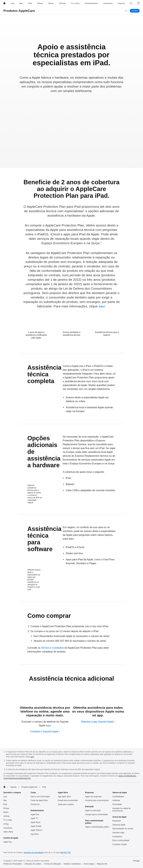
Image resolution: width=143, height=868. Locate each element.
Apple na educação (93, 811)
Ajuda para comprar (66, 804)
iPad (5, 804)
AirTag (6, 824)
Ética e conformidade (121, 840)
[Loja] (12, 3)
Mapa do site (102, 864)
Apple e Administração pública (97, 827)
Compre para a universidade (96, 814)
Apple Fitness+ (37, 830)
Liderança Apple (119, 825)
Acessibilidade (118, 797)
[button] (131, 3)
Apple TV (34, 818)
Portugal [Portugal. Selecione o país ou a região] (136, 861)
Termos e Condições (52, 648)
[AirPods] (62, 3)
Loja (5, 797)
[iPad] (30, 3)
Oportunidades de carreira (123, 829)
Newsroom (117, 821)
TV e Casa (8, 820)
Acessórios (8, 828)
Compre (136, 11)
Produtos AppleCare (19, 11)
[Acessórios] (108, 3)
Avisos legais (89, 864)
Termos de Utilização (52, 864)
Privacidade (117, 804)
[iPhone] (40, 3)
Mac (5, 800)
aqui (102, 306)
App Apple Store (64, 797)
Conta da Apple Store (39, 800)
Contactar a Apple (119, 844)
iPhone (6, 808)
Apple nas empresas (93, 797)
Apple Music (36, 822)
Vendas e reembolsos (72, 864)
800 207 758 (65, 853)
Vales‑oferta (8, 832)
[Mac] (21, 3)
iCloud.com (35, 804)
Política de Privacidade (12, 864)
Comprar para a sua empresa (97, 800)
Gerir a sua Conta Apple (40, 797)
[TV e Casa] (75, 3)
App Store (35, 834)
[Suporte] (121, 3)
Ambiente (116, 800)
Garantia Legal (118, 833)
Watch (6, 812)
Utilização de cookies (33, 864)
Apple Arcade (36, 826)
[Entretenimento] (91, 3)
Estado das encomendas (68, 800)
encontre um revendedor (34, 853)
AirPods (7, 816)
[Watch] (51, 3)
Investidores (117, 837)
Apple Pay (8, 842)
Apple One (35, 814)
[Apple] (4, 3)
